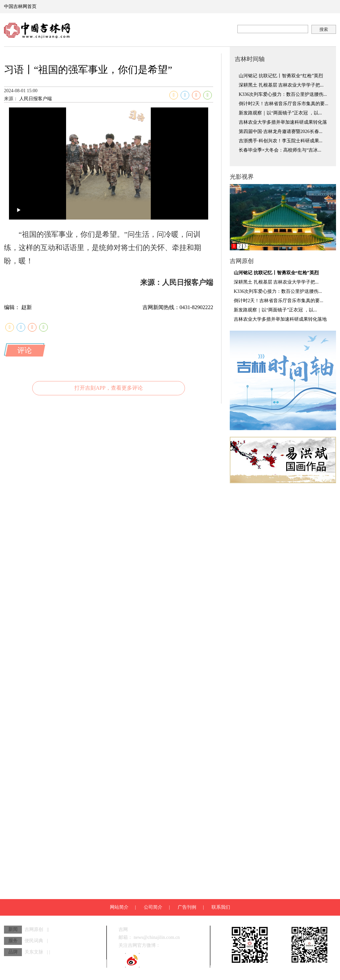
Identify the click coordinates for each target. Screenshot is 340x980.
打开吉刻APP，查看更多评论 (108, 476)
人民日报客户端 (65, 124)
